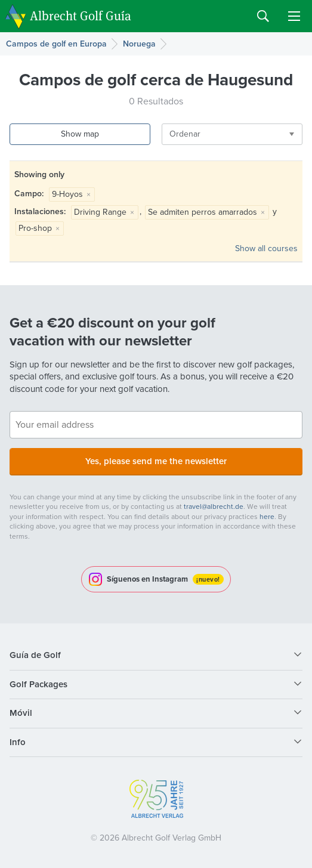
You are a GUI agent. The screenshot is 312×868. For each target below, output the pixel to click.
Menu (294, 16)
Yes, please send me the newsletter (156, 461)
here (267, 517)
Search (263, 16)
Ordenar (185, 134)
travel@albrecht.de (214, 506)
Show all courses (266, 248)
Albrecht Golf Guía (81, 15)
